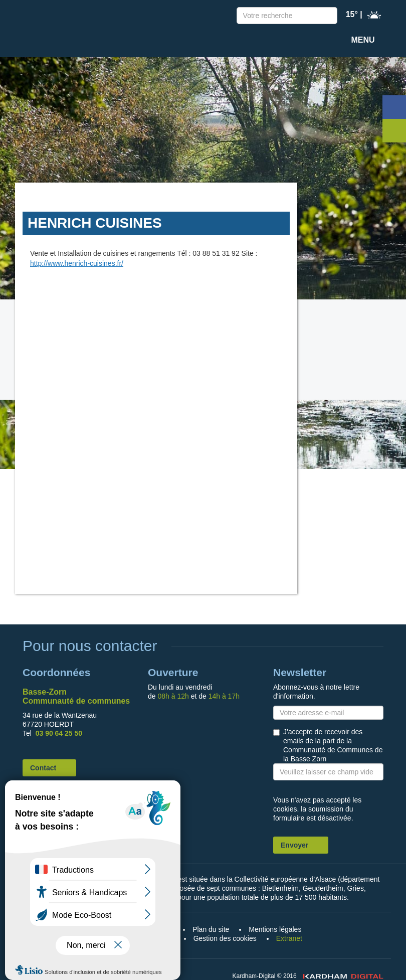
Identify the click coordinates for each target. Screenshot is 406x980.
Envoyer (294, 845)
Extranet (289, 938)
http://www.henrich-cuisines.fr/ (77, 263)
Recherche (327, 17)
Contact (43, 768)
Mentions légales (275, 929)
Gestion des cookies (225, 938)
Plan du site (211, 929)
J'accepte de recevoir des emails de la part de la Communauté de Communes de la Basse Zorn (333, 745)
